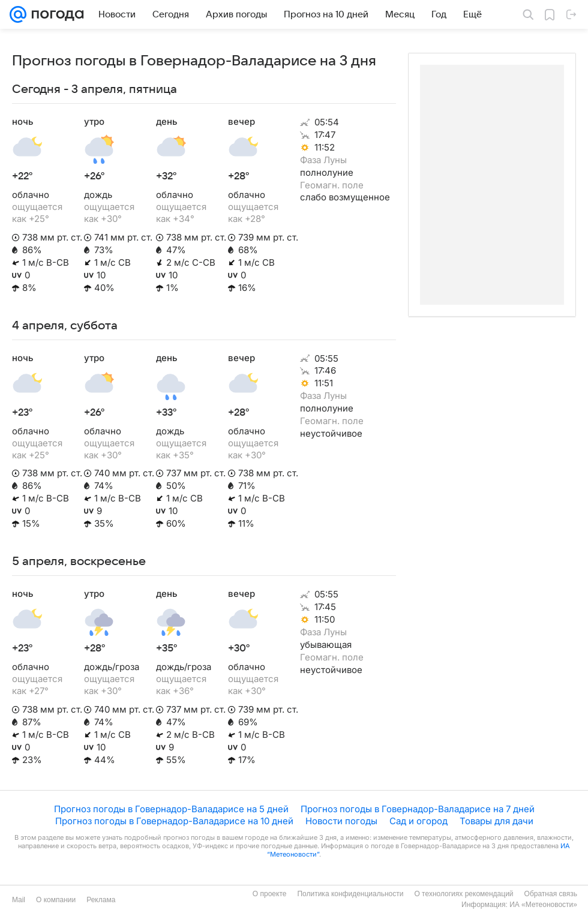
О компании (56, 900)
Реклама (101, 900)
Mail (19, 900)
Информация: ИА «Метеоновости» (519, 905)
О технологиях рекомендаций (463, 894)
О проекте (270, 894)
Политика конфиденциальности (350, 894)
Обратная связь (551, 894)
